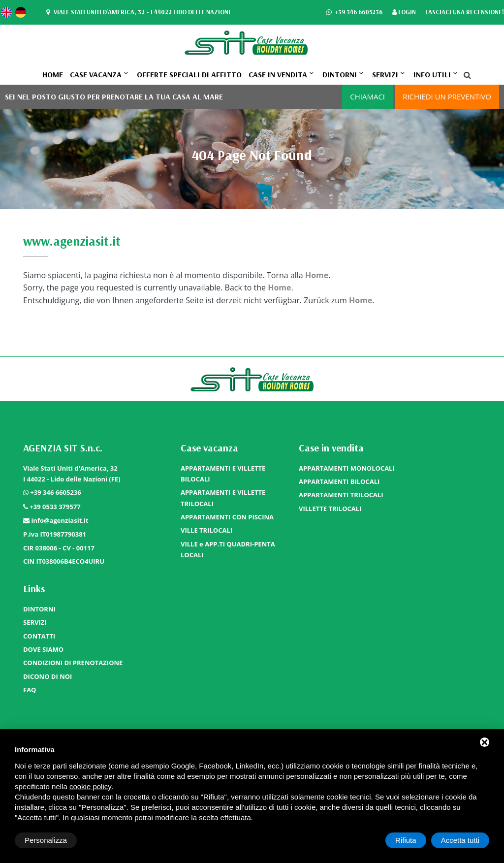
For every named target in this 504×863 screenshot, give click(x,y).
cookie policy (91, 786)
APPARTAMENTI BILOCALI (339, 481)
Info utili (432, 74)
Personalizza (46, 840)
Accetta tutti (460, 840)
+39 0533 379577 (55, 507)
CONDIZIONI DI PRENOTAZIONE (73, 663)
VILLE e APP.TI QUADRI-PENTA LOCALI (228, 549)
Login (404, 13)
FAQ (30, 690)
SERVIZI (385, 74)
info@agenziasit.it (60, 520)
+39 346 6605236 (354, 13)
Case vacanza (96, 74)
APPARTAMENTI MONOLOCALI (347, 468)
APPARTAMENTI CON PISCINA (227, 517)
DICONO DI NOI (47, 676)
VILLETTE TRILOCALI (330, 509)
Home (53, 74)
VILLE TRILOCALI (206, 530)
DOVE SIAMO (43, 649)
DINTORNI (340, 74)
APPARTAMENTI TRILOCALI (341, 495)
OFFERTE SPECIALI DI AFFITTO (189, 74)
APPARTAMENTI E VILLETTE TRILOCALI (223, 498)
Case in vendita (278, 74)
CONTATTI (39, 636)
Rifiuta (406, 840)
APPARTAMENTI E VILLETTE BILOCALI (223, 474)
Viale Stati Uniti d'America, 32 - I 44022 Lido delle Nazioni (137, 12)
